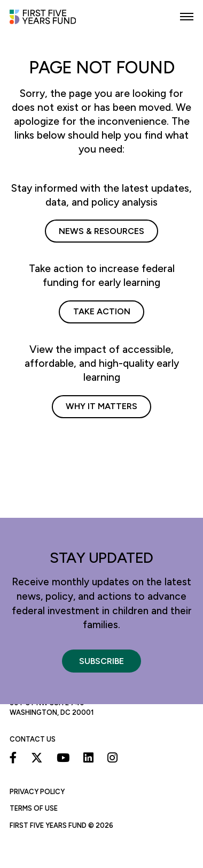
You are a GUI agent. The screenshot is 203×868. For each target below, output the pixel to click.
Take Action (102, 311)
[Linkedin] (88, 758)
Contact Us (33, 739)
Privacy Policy (37, 792)
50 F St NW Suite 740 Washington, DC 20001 (52, 708)
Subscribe (101, 661)
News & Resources (101, 231)
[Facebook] (13, 758)
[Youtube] (63, 758)
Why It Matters (101, 406)
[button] (187, 17)
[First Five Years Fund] (50, 22)
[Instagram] (112, 758)
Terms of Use (34, 808)
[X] (37, 758)
